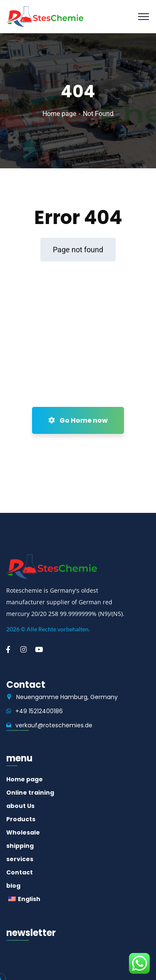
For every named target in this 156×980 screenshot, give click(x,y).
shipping (20, 846)
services (20, 859)
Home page (59, 114)
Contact (20, 872)
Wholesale (23, 832)
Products (21, 819)
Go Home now (78, 420)
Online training (30, 793)
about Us (20, 806)
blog (13, 886)
